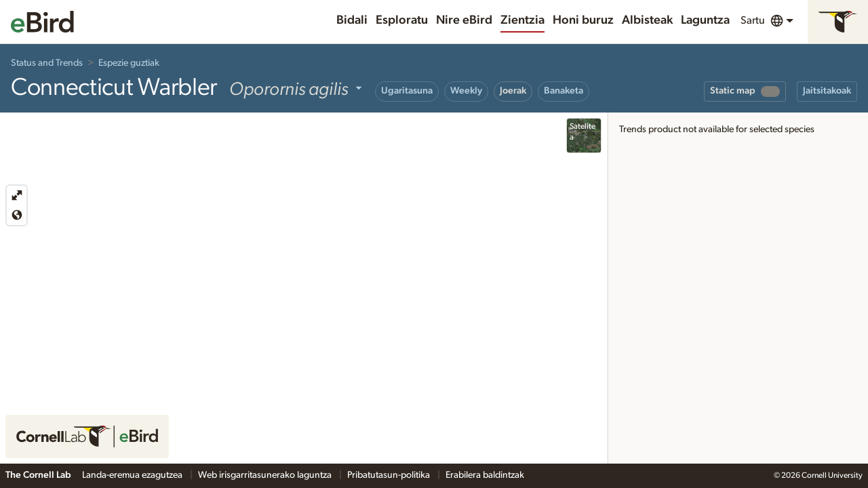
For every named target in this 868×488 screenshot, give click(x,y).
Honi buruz (583, 20)
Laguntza (705, 20)
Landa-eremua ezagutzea (133, 475)
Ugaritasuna (407, 91)
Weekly (466, 91)
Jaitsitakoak (827, 91)
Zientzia (522, 20)
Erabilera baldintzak (485, 475)
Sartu (753, 20)
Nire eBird (464, 20)
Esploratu (402, 20)
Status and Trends (47, 63)
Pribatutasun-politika (390, 475)
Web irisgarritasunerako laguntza (266, 475)
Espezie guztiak (129, 63)
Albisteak (647, 20)
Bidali (352, 20)
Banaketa (564, 91)
